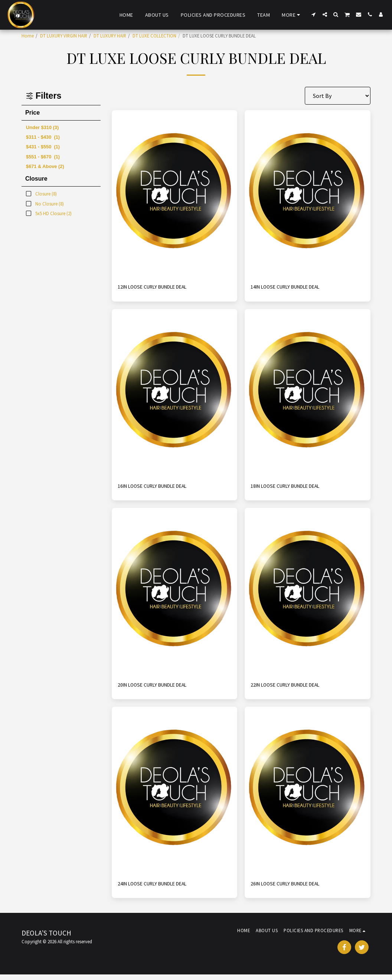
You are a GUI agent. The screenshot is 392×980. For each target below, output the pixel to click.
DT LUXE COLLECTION (154, 36)
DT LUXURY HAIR (110, 36)
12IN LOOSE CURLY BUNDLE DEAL (160, 288)
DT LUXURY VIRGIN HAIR (64, 36)
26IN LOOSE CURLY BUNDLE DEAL (293, 888)
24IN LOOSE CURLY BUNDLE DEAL (160, 888)
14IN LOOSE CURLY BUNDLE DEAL (293, 288)
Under (42, 127)
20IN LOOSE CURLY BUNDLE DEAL (160, 688)
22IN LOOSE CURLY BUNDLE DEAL (293, 688)
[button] (314, 14)
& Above (45, 166)
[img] (175, 194)
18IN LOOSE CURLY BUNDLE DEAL (293, 488)
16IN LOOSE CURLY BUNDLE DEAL (160, 488)
